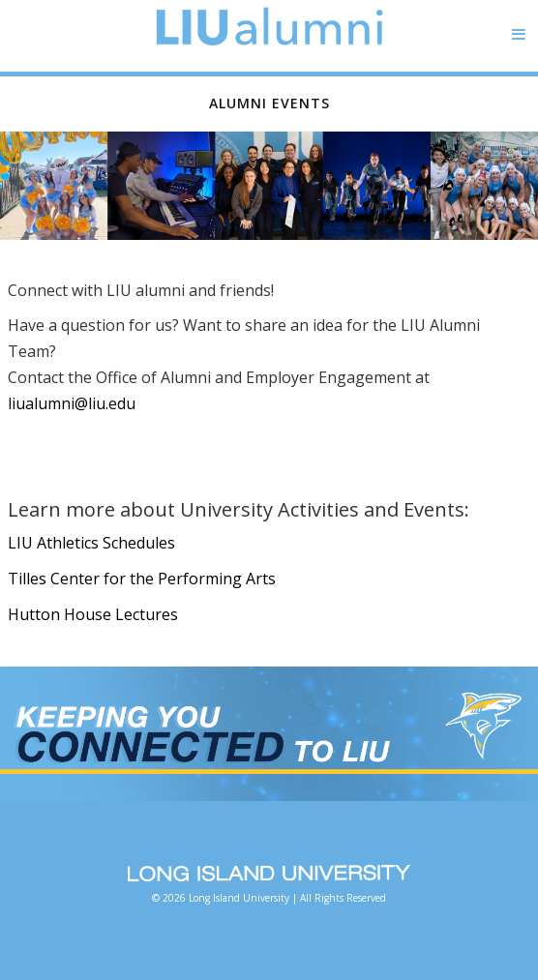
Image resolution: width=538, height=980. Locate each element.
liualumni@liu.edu (72, 403)
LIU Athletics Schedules (91, 543)
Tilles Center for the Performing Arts (142, 579)
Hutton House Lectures (93, 614)
